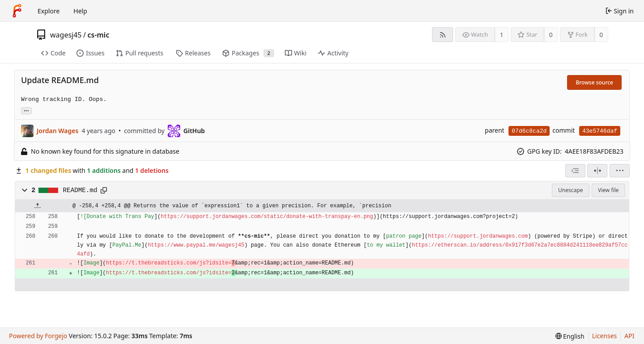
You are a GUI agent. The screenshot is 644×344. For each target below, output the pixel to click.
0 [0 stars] (551, 35)
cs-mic (98, 35)
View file (608, 190)
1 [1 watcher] (502, 35)
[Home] (17, 11)
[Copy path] (104, 190)
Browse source (594, 82)
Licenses (605, 336)
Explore (49, 11)
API (629, 336)
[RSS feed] (443, 35)
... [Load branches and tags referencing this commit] (26, 110)
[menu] (620, 171)
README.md (80, 190)
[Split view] (597, 171)
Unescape (570, 190)
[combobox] (575, 171)
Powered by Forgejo (38, 336)
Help (80, 11)
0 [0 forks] (601, 35)
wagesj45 (66, 35)
